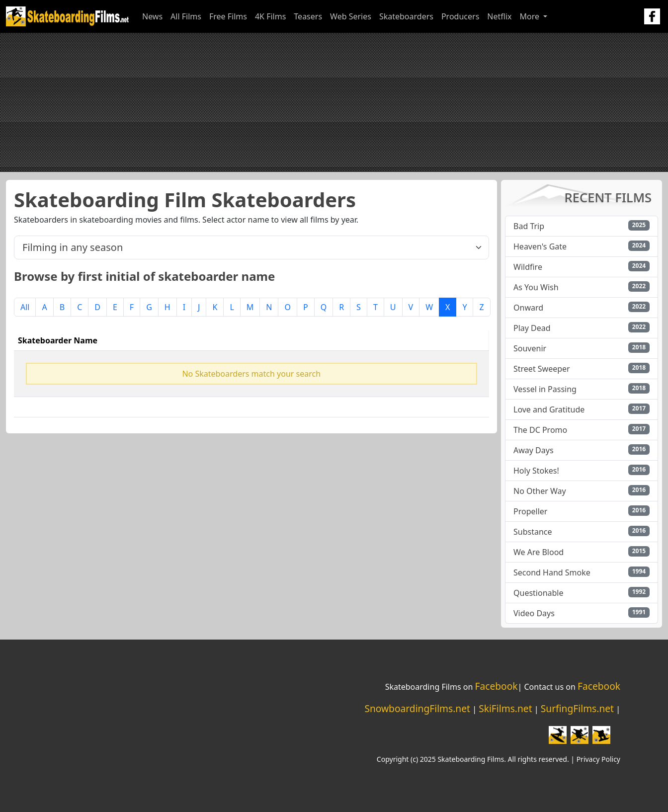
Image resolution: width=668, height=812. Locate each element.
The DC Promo (540, 430)
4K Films (270, 16)
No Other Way (540, 491)
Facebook (496, 686)
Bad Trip (529, 226)
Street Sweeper (542, 369)
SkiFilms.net (505, 708)
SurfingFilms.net (577, 708)
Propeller (530, 511)
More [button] (530, 16)
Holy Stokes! (536, 471)
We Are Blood (539, 552)
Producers (460, 16)
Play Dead (532, 328)
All (25, 307)
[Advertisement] (334, 102)
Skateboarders (406, 16)
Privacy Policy (598, 759)
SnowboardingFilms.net (417, 708)
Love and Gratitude (549, 409)
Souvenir (530, 348)
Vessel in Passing (545, 389)
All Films (186, 16)
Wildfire (528, 267)
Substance (533, 532)
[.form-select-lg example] (251, 247)
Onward (528, 308)
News (152, 16)
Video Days (534, 613)
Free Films (228, 16)
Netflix (499, 16)
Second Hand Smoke (552, 572)
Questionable (539, 593)
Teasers (308, 16)
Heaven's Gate (540, 246)
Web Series (351, 16)
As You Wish (536, 287)
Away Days (534, 450)
